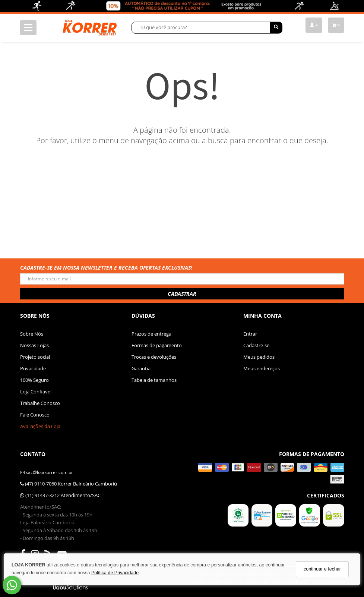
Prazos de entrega (151, 334)
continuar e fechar (322, 569)
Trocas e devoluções (154, 357)
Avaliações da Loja (40, 426)
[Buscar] (276, 28)
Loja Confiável (36, 392)
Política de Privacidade (115, 573)
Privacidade (33, 368)
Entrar (250, 334)
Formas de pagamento (157, 345)
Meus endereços (262, 368)
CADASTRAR (182, 294)
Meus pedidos (259, 357)
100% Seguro (34, 380)
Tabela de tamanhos (154, 380)
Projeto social (35, 357)
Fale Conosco (35, 415)
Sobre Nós (32, 334)
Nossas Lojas (34, 345)
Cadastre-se (256, 345)
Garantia (141, 368)
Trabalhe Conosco (40, 403)
